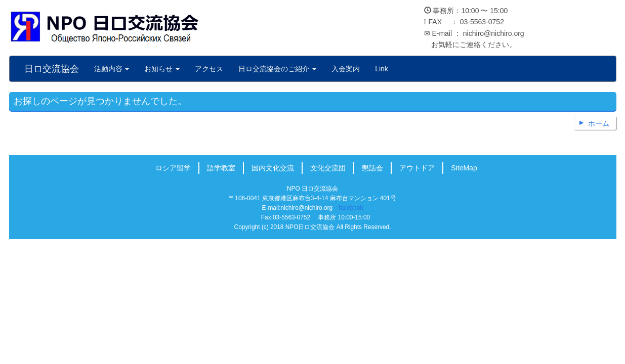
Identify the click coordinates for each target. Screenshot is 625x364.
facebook (351, 208)
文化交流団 (328, 168)
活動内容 (112, 69)
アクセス (209, 69)
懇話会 (372, 168)
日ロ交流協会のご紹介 (277, 69)
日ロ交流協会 (52, 69)
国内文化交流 (273, 168)
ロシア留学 (173, 168)
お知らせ (162, 69)
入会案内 (346, 69)
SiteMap (464, 168)
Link (382, 69)
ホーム (599, 123)
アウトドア (417, 168)
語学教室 (221, 168)
